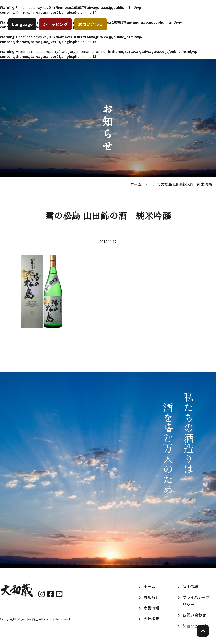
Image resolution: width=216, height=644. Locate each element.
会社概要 (165, 17)
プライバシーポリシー (196, 601)
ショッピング (58, 33)
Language (24, 33)
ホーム (80, 17)
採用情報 (194, 17)
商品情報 (136, 17)
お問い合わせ (93, 33)
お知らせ (106, 17)
